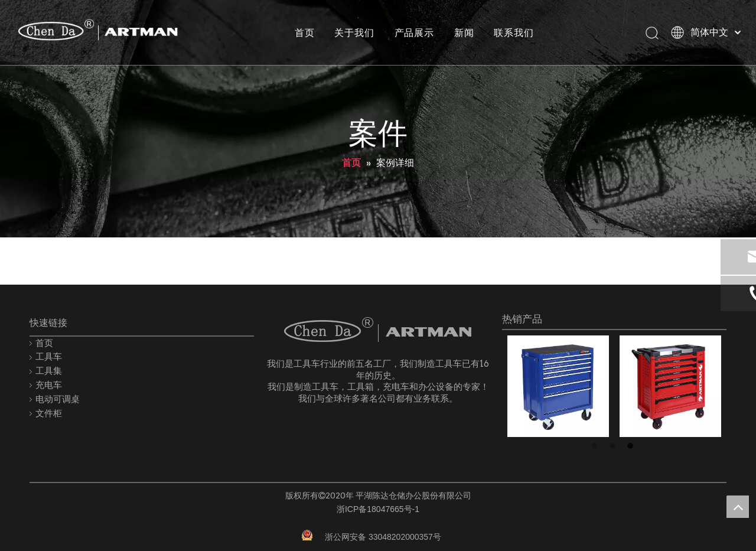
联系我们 (514, 32)
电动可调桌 (58, 399)
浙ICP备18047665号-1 (378, 509)
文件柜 (49, 413)
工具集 (49, 371)
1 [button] (597, 446)
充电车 (49, 385)
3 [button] (632, 446)
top (738, 507)
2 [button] (614, 446)
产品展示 (414, 32)
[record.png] (307, 534)
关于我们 (354, 32)
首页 (304, 32)
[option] (558, 386)
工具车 (49, 356)
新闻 (464, 32)
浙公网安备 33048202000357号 (383, 537)
